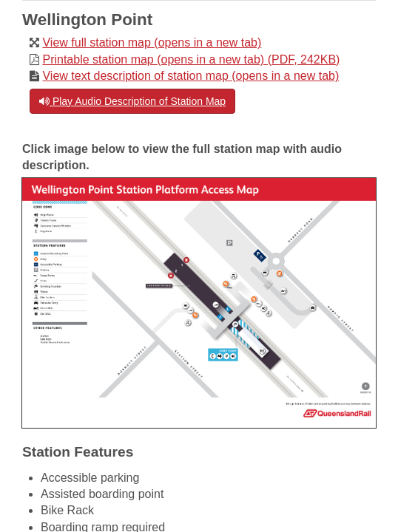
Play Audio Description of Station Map (132, 101)
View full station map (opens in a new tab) (152, 42)
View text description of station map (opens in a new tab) (190, 76)
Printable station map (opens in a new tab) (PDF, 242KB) (191, 59)
